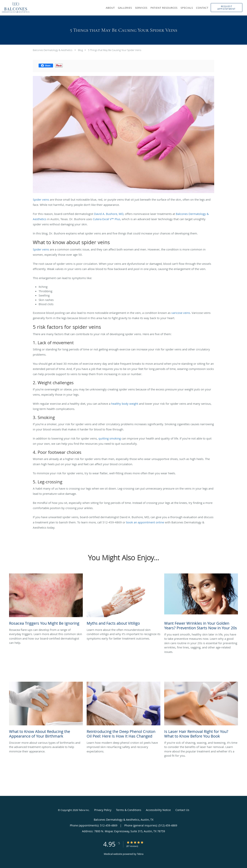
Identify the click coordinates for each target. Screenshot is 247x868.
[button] (227, 8)
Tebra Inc (84, 810)
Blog (80, 50)
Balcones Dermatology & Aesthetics (53, 50)
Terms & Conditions (129, 810)
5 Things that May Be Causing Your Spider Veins (115, 50)
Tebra (140, 854)
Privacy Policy (103, 810)
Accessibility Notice (158, 810)
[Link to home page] (15, 7)
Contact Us (182, 810)
